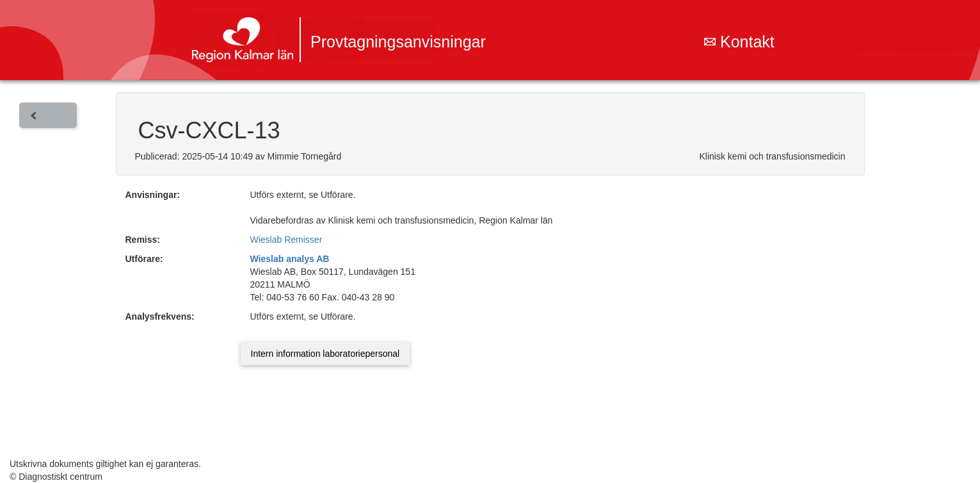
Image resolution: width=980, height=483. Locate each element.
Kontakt (739, 42)
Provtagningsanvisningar (398, 42)
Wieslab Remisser (286, 240)
